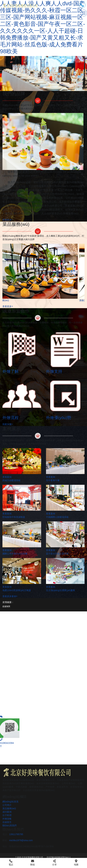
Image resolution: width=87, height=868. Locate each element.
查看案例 (7, 477)
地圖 (76, 863)
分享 (54, 863)
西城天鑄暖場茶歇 (12, 480)
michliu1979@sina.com (21, 840)
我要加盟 (8, 424)
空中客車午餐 (53, 480)
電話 (11, 863)
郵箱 (33, 863)
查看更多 (8, 220)
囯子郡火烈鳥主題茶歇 (57, 554)
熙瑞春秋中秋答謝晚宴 (14, 517)
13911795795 (16, 834)
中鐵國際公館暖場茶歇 (57, 517)
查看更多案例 (10, 596)
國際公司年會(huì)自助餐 (15, 554)
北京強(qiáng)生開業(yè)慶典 (61, 590)
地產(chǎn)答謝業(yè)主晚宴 (17, 590)
